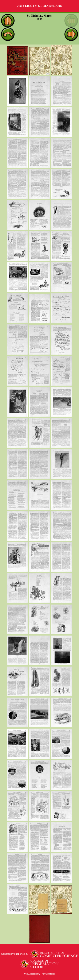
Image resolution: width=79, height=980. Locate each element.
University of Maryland (39, 6)
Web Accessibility (32, 974)
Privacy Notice (49, 974)
